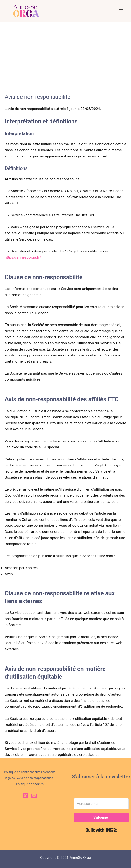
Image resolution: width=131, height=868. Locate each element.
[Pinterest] (26, 796)
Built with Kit (101, 830)
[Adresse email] (101, 804)
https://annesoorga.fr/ (23, 257)
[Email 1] (34, 796)
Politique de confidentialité (22, 772)
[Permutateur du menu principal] (121, 11)
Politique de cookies (30, 784)
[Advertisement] (65, 58)
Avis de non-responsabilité (35, 778)
